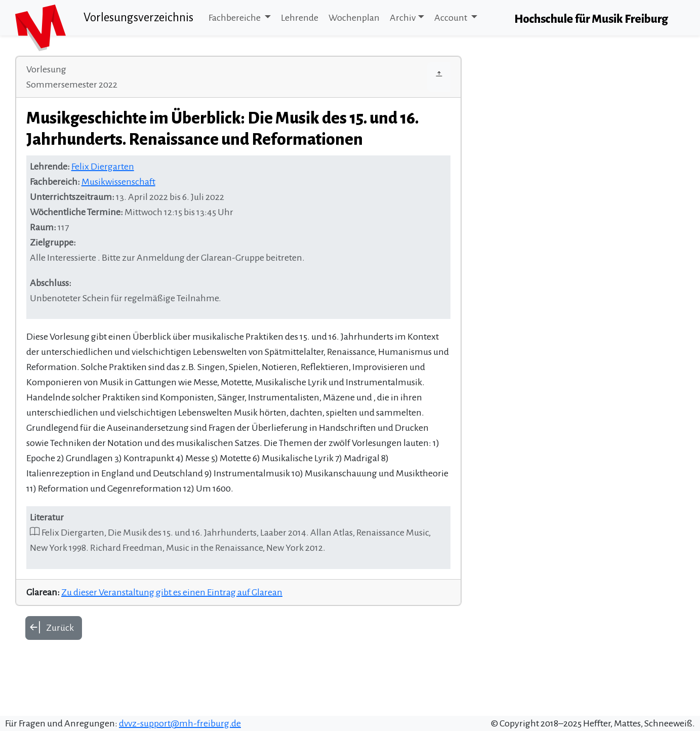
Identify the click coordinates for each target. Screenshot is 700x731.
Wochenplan (354, 18)
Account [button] (451, 18)
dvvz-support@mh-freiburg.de (180, 723)
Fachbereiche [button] (235, 18)
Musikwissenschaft (118, 182)
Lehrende (300, 18)
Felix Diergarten (103, 167)
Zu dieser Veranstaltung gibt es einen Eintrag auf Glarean (172, 592)
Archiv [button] (403, 18)
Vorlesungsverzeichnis (138, 17)
